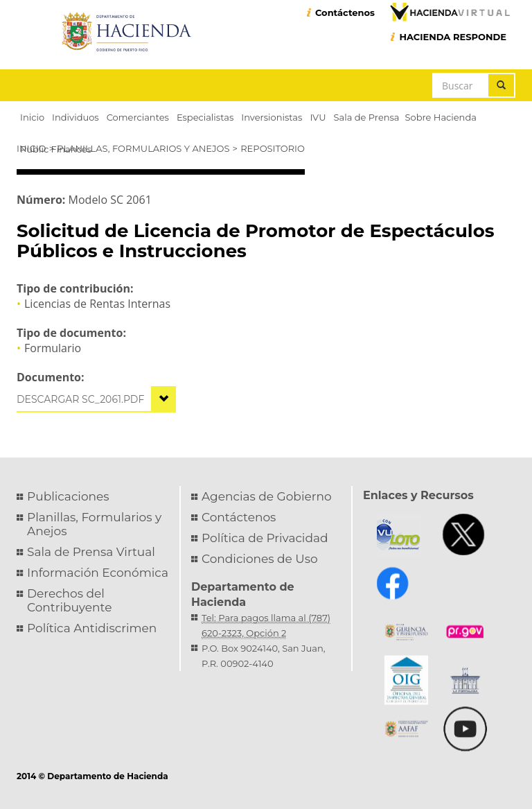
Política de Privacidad (265, 538)
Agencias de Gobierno (267, 496)
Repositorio (273, 148)
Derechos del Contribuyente (69, 600)
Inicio (31, 148)
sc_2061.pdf (113, 399)
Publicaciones (68, 496)
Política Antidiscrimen (92, 628)
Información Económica (98, 573)
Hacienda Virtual (450, 12)
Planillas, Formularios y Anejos (143, 148)
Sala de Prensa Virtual (91, 552)
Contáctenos (345, 12)
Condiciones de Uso (260, 559)
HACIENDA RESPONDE (453, 37)
